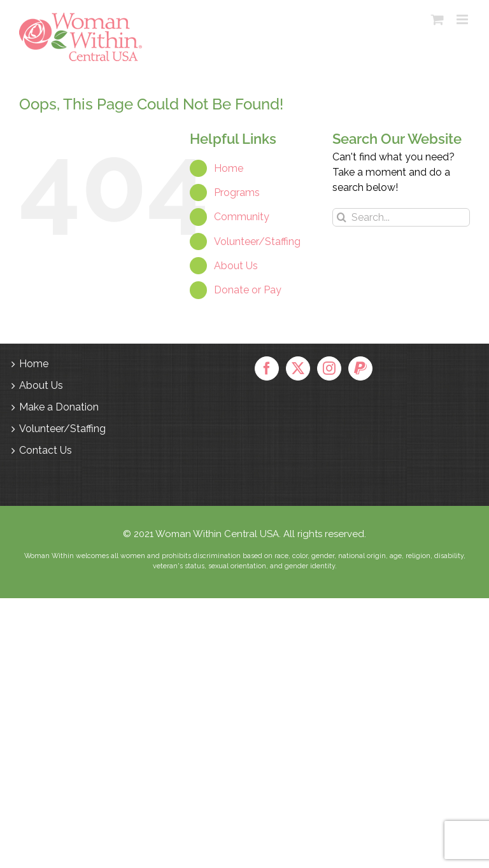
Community (242, 217)
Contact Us (46, 450)
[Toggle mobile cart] (437, 19)
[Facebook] (267, 368)
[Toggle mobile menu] (463, 19)
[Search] (342, 217)
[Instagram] (329, 368)
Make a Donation (59, 407)
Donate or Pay (248, 290)
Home (229, 168)
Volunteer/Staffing (257, 241)
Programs (237, 192)
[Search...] (401, 217)
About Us (236, 266)
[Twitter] (298, 368)
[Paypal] (360, 368)
